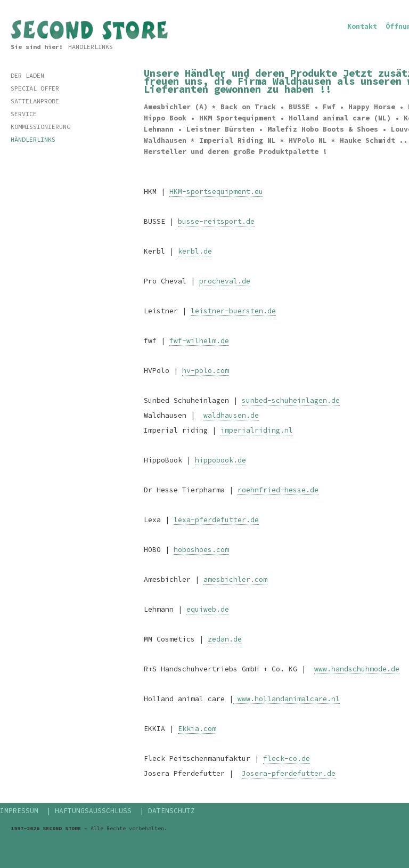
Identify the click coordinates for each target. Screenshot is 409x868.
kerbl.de (195, 251)
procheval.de (225, 281)
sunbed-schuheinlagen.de (291, 400)
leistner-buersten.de (233, 311)
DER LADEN (27, 75)
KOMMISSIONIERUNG (40, 127)
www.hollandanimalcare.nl (287, 699)
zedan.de (225, 639)
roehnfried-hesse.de (278, 490)
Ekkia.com (197, 729)
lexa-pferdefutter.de (216, 520)
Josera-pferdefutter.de (289, 773)
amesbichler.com (235, 579)
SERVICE (24, 114)
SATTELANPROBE (35, 101)
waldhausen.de (231, 415)
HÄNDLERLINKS (91, 47)
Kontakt (362, 26)
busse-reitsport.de (216, 221)
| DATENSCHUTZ (167, 811)
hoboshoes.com (201, 550)
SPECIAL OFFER (35, 88)
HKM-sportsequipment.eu (216, 192)
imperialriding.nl (257, 430)
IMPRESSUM (19, 811)
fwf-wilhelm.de (199, 341)
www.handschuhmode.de (357, 669)
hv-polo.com (206, 371)
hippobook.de (220, 460)
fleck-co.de (287, 759)
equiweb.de (208, 609)
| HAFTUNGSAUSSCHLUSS (89, 811)
